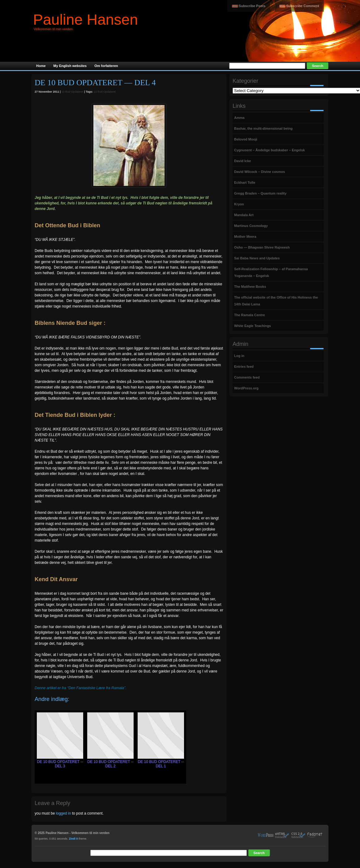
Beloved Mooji (246, 139)
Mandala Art (244, 215)
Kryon (239, 204)
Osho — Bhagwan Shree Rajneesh (262, 247)
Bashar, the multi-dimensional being (263, 128)
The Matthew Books (250, 287)
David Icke (242, 161)
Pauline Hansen (86, 20)
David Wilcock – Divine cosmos (259, 172)
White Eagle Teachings (253, 326)
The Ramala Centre (250, 315)
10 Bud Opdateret (73, 92)
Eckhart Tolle (245, 182)
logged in (64, 813)
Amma (239, 118)
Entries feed (244, 367)
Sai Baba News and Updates (257, 258)
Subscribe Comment (303, 6)
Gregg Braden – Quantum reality (260, 193)
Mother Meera (245, 237)
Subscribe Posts (252, 6)
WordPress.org (246, 388)
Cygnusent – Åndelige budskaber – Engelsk (270, 150)
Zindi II (73, 839)
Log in (239, 356)
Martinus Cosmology (251, 226)
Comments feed (247, 377)
